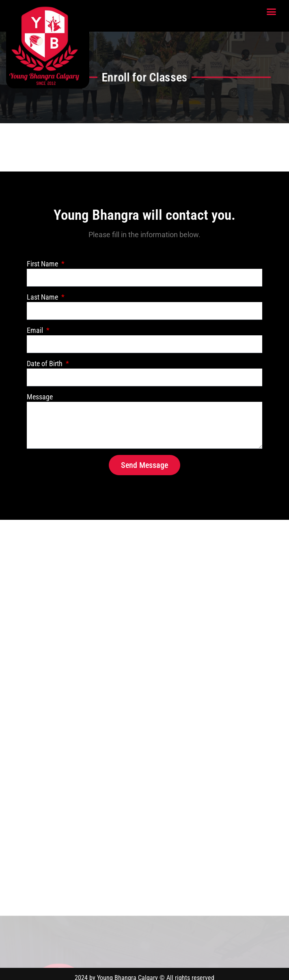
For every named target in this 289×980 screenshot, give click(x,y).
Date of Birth (45, 363)
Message (40, 397)
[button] (272, 12)
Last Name (43, 297)
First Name (43, 264)
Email (36, 330)
